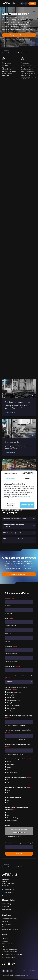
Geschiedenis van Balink (9, 920)
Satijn (9, 768)
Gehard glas (11, 699)
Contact (4, 948)
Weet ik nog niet (12, 822)
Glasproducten (7, 910)
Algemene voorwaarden (9, 950)
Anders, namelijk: (13, 774)
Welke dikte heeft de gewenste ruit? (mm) (17, 747)
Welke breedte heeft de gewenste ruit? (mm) (18, 718)
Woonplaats (8, 635)
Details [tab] (28, 478)
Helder (9, 763)
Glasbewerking (6, 905)
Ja (8, 784)
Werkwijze (5, 922)
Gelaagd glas (11, 696)
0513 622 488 (9, 893)
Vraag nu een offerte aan (19, 35)
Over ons (5, 939)
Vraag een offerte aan (19, 575)
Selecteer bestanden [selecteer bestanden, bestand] (19, 834)
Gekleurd (10, 771)
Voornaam (8, 606)
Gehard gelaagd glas (14, 701)
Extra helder (11, 766)
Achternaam (8, 614)
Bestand (7, 826)
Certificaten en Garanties (10, 953)
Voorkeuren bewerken (11, 505)
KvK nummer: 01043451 (9, 958)
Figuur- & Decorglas (14, 707)
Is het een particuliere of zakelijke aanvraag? (18, 678)
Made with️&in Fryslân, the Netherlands (15, 976)
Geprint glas (11, 712)
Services (4, 928)
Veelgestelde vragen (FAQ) (10, 931)
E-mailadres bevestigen (11, 663)
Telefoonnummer (13, 667)
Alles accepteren (27, 505)
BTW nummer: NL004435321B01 (12, 956)
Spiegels (10, 704)
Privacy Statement (24, 497)
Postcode (7, 643)
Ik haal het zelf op (13, 819)
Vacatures (5, 942)
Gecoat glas (11, 709)
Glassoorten (6, 908)
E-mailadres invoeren (11, 655)
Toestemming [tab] (10, 478)
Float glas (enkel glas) (14, 693)
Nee (9, 781)
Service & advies (7, 945)
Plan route (8, 896)
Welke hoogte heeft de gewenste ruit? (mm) (18, 732)
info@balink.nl (9, 891)
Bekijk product (10, 413)
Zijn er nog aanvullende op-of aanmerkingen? (19, 844)
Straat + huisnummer (11, 627)
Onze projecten (7, 925)
